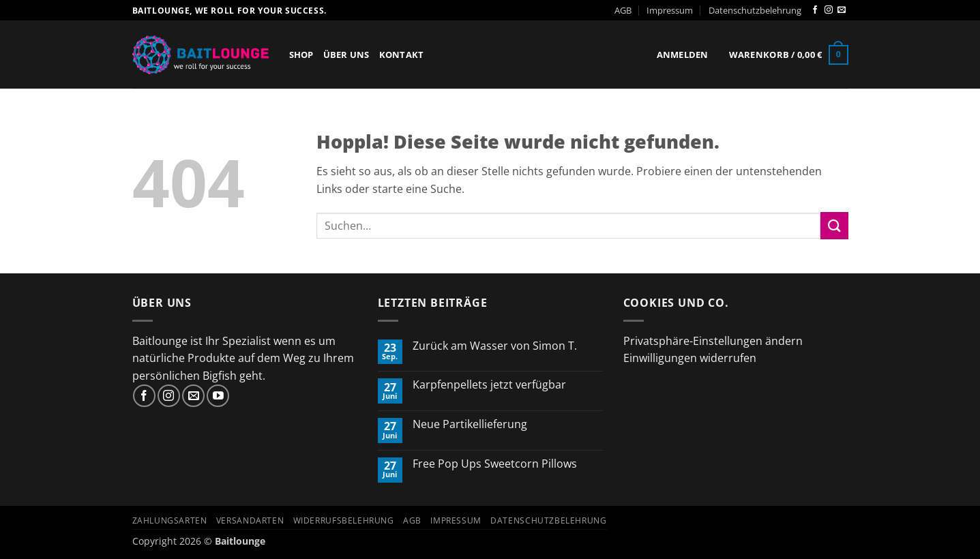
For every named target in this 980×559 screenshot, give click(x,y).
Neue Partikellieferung (470, 424)
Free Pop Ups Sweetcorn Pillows (495, 464)
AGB (623, 10)
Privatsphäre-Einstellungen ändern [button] (713, 341)
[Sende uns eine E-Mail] (842, 10)
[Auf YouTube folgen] (218, 396)
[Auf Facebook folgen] (815, 10)
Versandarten (250, 520)
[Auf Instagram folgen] (829, 10)
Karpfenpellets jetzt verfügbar (489, 385)
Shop (301, 55)
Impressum (670, 10)
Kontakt (402, 55)
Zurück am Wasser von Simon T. (495, 346)
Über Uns (346, 55)
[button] (683, 55)
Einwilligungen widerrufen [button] (690, 358)
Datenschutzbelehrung (755, 10)
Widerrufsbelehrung (344, 520)
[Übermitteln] (834, 225)
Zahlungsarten (170, 520)
